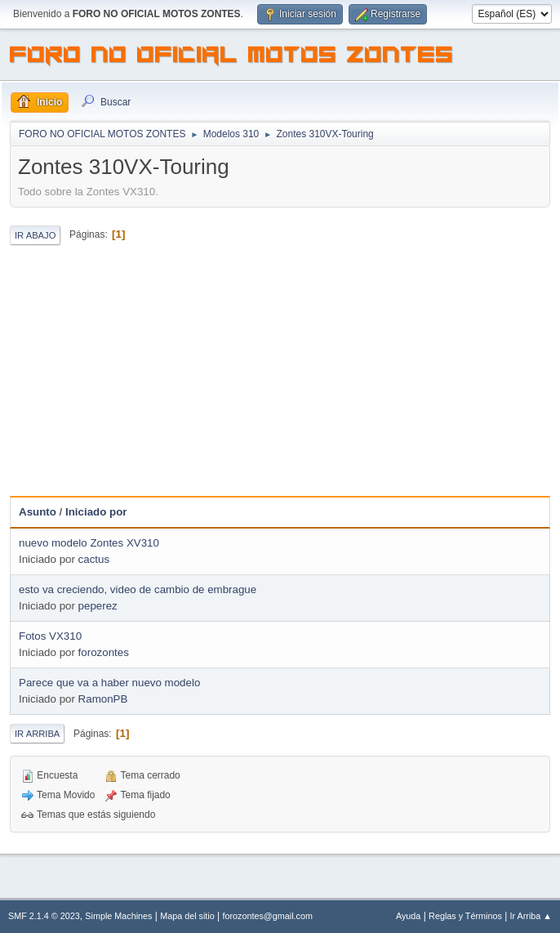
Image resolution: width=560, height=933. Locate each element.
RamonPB (103, 699)
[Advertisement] (280, 373)
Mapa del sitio (187, 916)
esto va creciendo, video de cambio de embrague (138, 589)
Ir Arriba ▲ (531, 916)
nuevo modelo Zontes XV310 (89, 543)
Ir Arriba (37, 734)
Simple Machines (118, 916)
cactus (94, 559)
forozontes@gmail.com (268, 916)
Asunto (38, 512)
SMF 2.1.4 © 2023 (44, 916)
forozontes (104, 652)
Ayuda (408, 916)
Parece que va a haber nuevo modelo (109, 683)
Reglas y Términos (465, 916)
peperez (98, 606)
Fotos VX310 (50, 636)
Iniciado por (96, 512)
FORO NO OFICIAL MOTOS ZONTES (232, 57)
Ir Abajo (35, 235)
